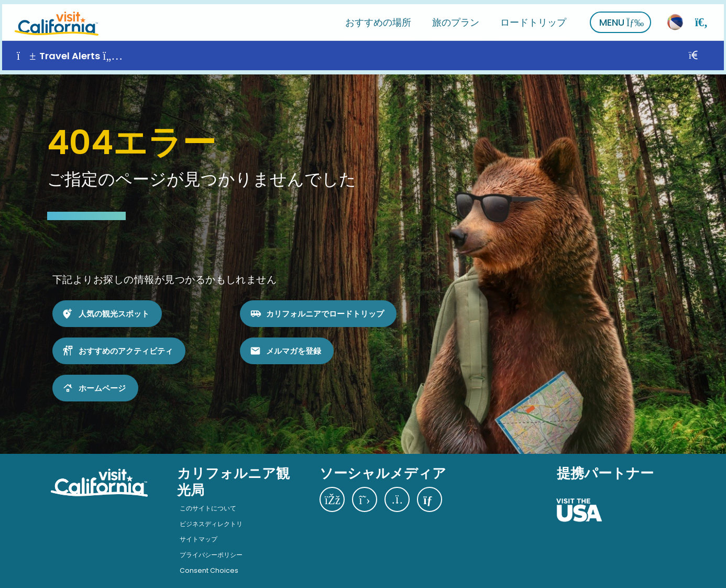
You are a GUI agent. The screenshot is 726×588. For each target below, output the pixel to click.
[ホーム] (54, 18)
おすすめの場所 (380, 18)
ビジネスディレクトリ (211, 515)
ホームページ (102, 379)
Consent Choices (209, 562)
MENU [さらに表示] (624, 18)
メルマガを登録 (294, 342)
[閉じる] (707, 52)
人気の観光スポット (114, 305)
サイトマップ (199, 531)
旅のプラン (458, 18)
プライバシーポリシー (211, 546)
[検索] (703, 18)
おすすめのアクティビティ (126, 342)
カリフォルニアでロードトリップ (325, 305)
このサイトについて (208, 500)
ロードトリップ (535, 18)
